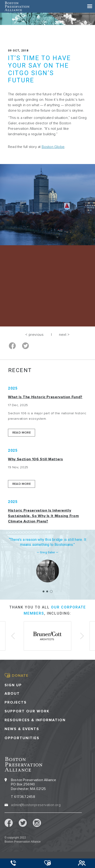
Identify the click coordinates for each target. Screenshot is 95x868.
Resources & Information (35, 720)
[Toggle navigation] (90, 6)
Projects (16, 702)
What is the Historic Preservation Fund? (45, 397)
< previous (34, 335)
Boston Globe (53, 147)
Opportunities (22, 738)
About (12, 694)
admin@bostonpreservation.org (36, 805)
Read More (22, 433)
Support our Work (27, 711)
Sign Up (13, 685)
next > (64, 335)
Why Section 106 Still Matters (36, 459)
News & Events (22, 729)
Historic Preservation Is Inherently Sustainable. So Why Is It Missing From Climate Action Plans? (43, 516)
